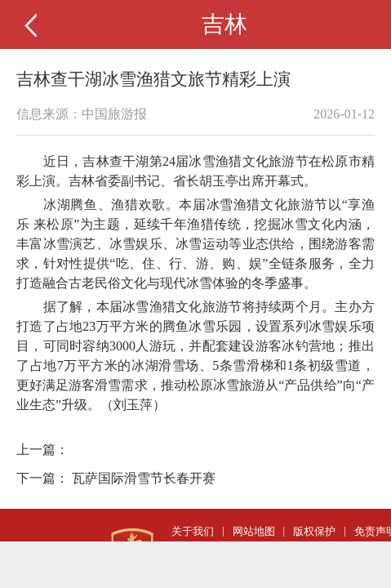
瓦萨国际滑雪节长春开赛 (144, 478)
